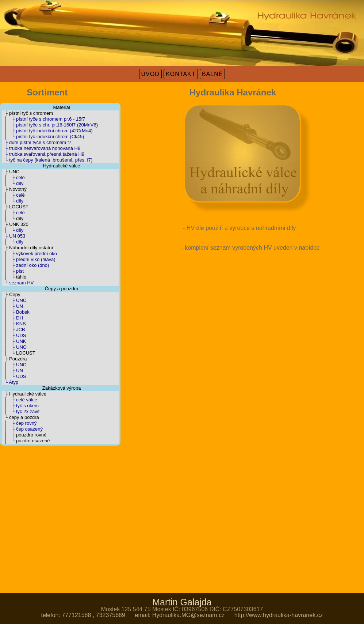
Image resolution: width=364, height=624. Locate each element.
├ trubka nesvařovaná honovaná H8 (41, 148)
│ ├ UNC (14, 300)
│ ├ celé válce (20, 400)
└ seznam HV (18, 283)
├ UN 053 (14, 236)
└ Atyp (10, 382)
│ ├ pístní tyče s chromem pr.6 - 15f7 (43, 119)
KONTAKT (181, 74)
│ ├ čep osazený (22, 429)
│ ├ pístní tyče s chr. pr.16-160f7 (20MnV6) (50, 125)
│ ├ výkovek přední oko (29, 254)
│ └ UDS (14, 376)
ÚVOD (150, 74)
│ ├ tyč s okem (20, 406)
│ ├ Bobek (16, 312)
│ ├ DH (12, 318)
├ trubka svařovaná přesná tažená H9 (43, 154)
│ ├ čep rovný (19, 423)
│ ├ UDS (14, 335)
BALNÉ (212, 74)
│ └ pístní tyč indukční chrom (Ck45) (43, 137)
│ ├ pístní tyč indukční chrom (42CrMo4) (47, 131)
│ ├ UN (12, 306)
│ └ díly (13, 183)
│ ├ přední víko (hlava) (29, 259)
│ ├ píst (13, 271)
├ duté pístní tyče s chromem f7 (37, 142)
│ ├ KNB (14, 324)
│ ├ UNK (14, 341)
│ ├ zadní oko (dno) (25, 265)
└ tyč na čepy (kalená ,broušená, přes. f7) (47, 160)
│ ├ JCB (14, 330)
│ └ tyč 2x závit (21, 411)
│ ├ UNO (14, 347)
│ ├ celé (13, 177)
